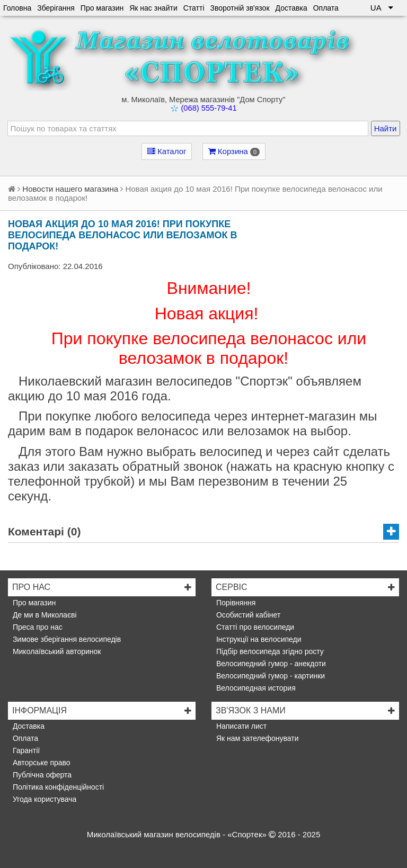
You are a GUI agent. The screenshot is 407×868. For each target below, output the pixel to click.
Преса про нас (37, 627)
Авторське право (41, 763)
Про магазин (102, 8)
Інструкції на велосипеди (258, 639)
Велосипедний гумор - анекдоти (270, 664)
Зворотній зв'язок (240, 8)
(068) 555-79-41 (209, 108)
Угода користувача (43, 799)
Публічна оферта (41, 775)
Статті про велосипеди (254, 627)
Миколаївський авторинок (56, 651)
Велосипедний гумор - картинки (269, 676)
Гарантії (25, 750)
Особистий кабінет (247, 615)
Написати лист (240, 726)
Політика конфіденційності (57, 787)
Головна (17, 8)
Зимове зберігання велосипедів (66, 639)
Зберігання (56, 8)
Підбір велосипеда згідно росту (269, 651)
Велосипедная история (255, 688)
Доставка (291, 8)
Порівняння (235, 603)
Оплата (326, 8)
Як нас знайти (153, 8)
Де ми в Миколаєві (44, 615)
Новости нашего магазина (70, 189)
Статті (194, 8)
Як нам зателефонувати (256, 738)
